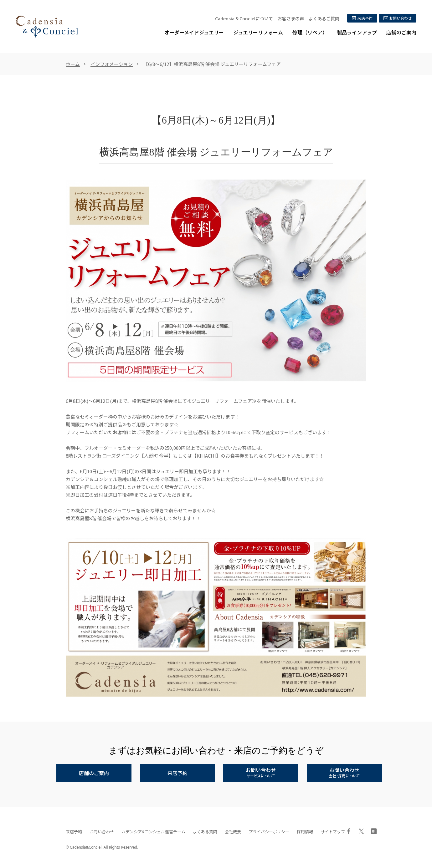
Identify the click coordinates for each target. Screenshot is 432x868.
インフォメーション (112, 64)
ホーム (73, 64)
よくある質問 (205, 832)
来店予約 (74, 832)
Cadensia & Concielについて (244, 18)
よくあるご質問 (324, 18)
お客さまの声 (291, 18)
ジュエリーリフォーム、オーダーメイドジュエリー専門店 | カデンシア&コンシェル (47, 27)
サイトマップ (333, 832)
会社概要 (233, 832)
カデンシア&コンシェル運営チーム (153, 832)
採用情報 (305, 832)
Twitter (361, 831)
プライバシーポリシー (269, 832)
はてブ (374, 831)
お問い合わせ (102, 832)
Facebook (349, 831)
